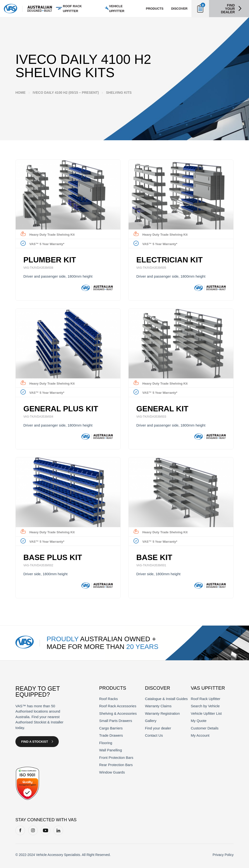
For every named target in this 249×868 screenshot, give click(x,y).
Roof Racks (109, 699)
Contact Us (154, 735)
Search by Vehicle (205, 706)
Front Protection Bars (116, 758)
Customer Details (205, 728)
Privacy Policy (223, 855)
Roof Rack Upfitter (206, 699)
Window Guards (112, 772)
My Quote (199, 721)
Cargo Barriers (111, 728)
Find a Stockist (35, 742)
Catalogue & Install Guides (166, 699)
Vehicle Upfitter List (206, 713)
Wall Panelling (111, 750)
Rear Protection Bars (116, 765)
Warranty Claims (158, 706)
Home (20, 93)
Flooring (106, 743)
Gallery (151, 721)
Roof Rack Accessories (118, 706)
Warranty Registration (162, 713)
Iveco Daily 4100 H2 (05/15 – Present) (66, 93)
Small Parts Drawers (116, 721)
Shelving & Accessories (118, 713)
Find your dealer (228, 9)
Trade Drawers (111, 735)
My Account (200, 735)
